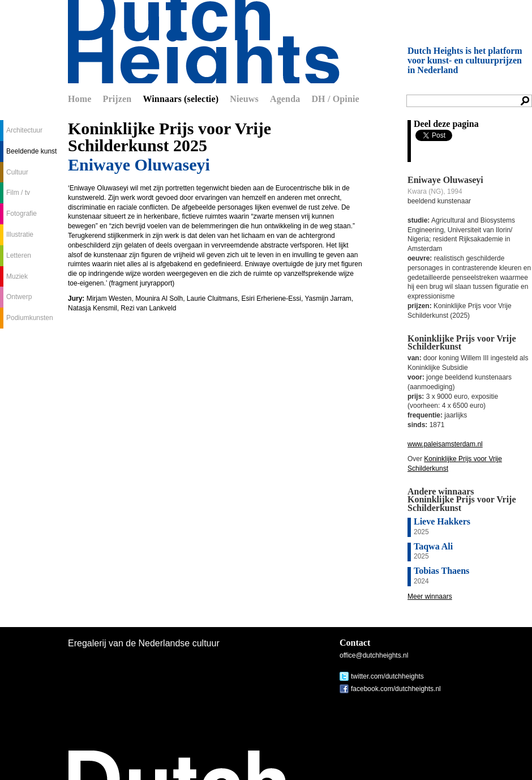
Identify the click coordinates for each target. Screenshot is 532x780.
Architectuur (24, 130)
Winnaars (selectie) (181, 99)
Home (80, 99)
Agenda (285, 99)
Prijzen (117, 99)
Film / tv (18, 193)
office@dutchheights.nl (374, 655)
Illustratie (20, 235)
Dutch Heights (204, 42)
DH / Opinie (335, 99)
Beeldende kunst (31, 151)
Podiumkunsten (30, 318)
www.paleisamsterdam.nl (445, 444)
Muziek (17, 276)
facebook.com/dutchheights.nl (396, 689)
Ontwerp (19, 297)
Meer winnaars (430, 596)
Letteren (19, 255)
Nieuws (244, 99)
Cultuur (17, 172)
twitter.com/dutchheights (387, 676)
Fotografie (22, 214)
